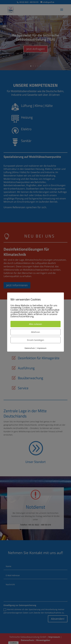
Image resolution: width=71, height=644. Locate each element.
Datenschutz (30, 348)
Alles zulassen (35, 324)
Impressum (42, 348)
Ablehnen (35, 332)
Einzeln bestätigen (36, 340)
